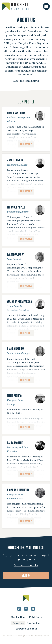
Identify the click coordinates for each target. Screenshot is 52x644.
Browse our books (26, 629)
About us (18, 623)
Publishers (35, 617)
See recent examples (26, 565)
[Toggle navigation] (46, 6)
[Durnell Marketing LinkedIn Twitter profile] (33, 609)
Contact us (34, 623)
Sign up (26, 575)
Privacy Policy (42, 636)
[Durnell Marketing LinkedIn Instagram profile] (26, 609)
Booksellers (18, 617)
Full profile (26, 144)
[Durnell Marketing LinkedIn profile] (19, 609)
